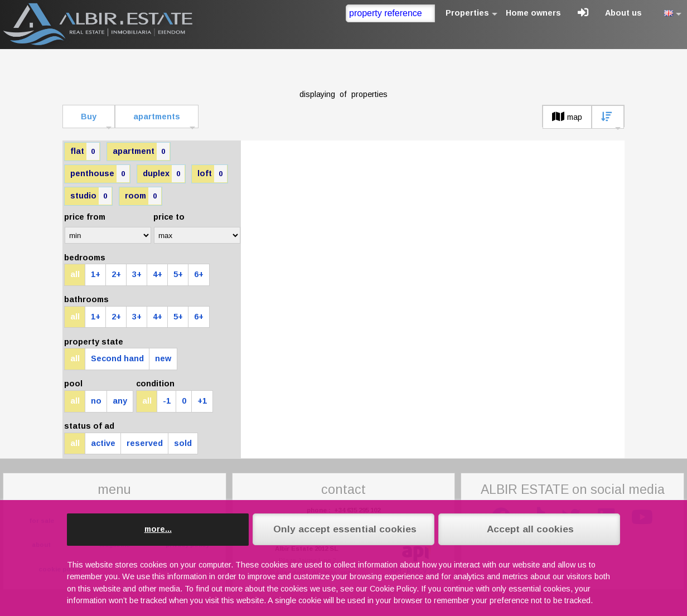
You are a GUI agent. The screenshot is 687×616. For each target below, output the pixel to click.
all (75, 274)
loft (212, 174)
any (120, 401)
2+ (116, 274)
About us (623, 13)
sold (183, 443)
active (103, 443)
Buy (89, 117)
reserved (145, 443)
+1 (202, 401)
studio (91, 196)
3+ (137, 274)
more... (158, 529)
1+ (96, 274)
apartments (157, 117)
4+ (158, 274)
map (567, 117)
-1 (167, 401)
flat (85, 151)
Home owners (533, 13)
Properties (467, 13)
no (96, 401)
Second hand (117, 358)
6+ (199, 274)
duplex (164, 174)
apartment (141, 151)
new (163, 358)
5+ (178, 274)
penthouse (100, 174)
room (143, 196)
